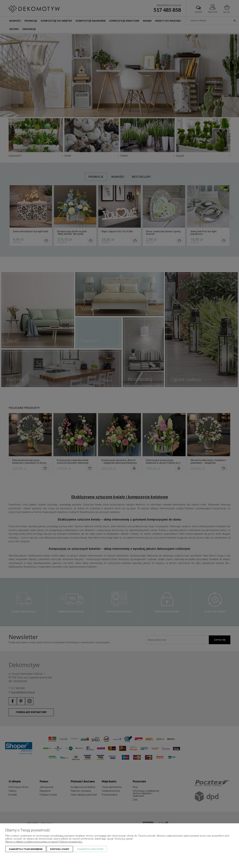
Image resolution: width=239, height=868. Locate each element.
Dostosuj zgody (60, 849)
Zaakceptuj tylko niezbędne (26, 849)
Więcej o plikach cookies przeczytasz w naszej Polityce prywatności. (44, 842)
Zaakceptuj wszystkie (90, 849)
